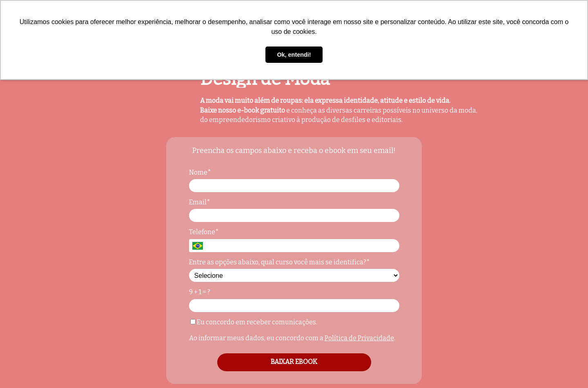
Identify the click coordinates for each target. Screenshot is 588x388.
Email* (200, 202)
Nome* (200, 172)
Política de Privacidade (359, 338)
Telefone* (204, 232)
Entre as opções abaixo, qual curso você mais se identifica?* (280, 262)
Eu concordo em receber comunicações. (254, 322)
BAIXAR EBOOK (294, 362)
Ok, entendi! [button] (294, 55)
